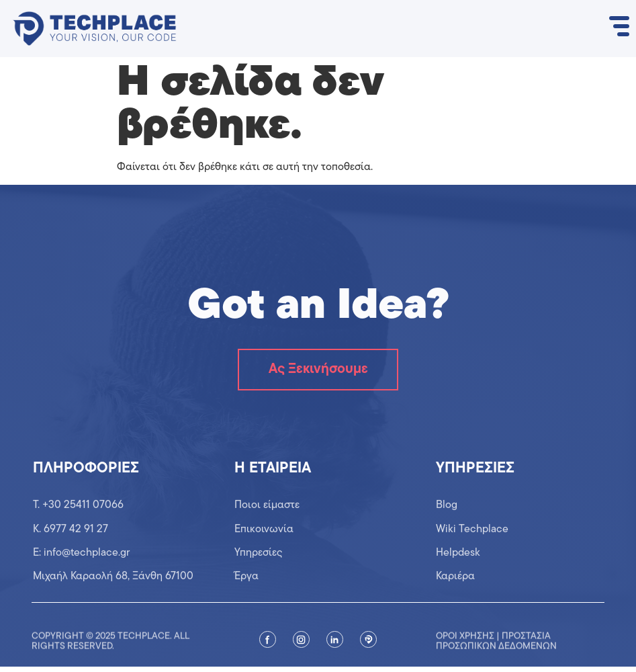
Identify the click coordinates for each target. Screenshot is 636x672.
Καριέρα (455, 596)
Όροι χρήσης (465, 659)
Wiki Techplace (472, 548)
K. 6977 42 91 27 (71, 548)
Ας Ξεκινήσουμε (318, 373)
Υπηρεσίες (259, 572)
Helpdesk (458, 572)
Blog (447, 524)
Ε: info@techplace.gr (81, 572)
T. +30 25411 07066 (78, 524)
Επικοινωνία (264, 548)
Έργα (246, 596)
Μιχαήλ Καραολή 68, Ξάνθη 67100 (113, 596)
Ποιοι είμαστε (267, 524)
